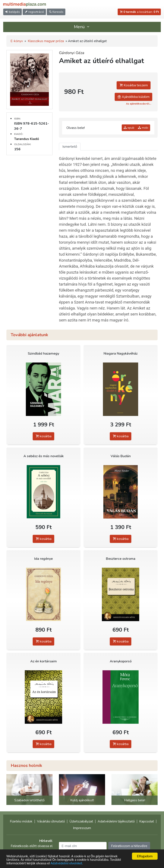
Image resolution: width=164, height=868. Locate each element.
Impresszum (82, 828)
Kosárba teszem (134, 85)
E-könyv (17, 41)
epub (129, 128)
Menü (82, 27)
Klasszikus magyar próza (46, 41)
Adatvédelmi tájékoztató (116, 821)
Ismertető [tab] (70, 147)
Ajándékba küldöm (133, 97)
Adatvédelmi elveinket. (69, 863)
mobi (143, 128)
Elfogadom (145, 856)
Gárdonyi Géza (72, 53)
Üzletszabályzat (81, 821)
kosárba (43, 436)
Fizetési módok (21, 821)
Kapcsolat (147, 821)
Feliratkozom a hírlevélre (129, 846)
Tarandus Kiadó (27, 139)
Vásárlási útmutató (51, 821)
